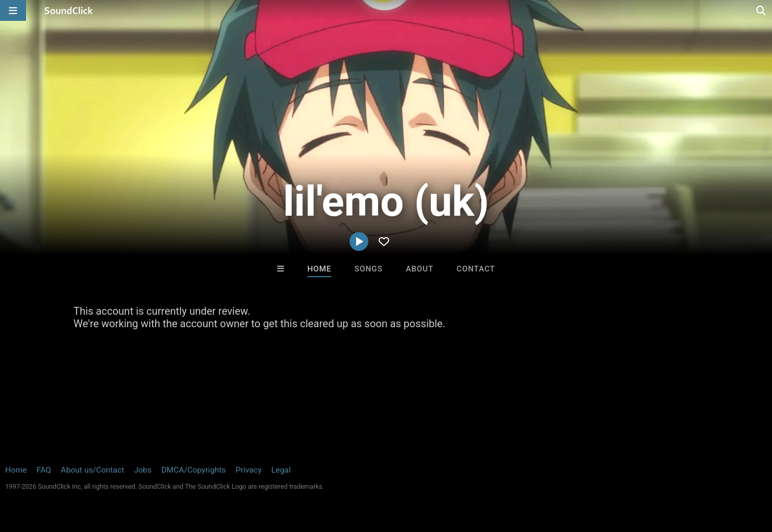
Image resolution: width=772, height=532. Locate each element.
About (420, 269)
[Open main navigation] (13, 10)
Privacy (248, 470)
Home (319, 269)
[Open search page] (762, 10)
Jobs (143, 470)
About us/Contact (92, 470)
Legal (281, 470)
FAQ (44, 470)
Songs (369, 269)
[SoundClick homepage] (69, 10)
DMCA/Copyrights (194, 470)
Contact (476, 269)
